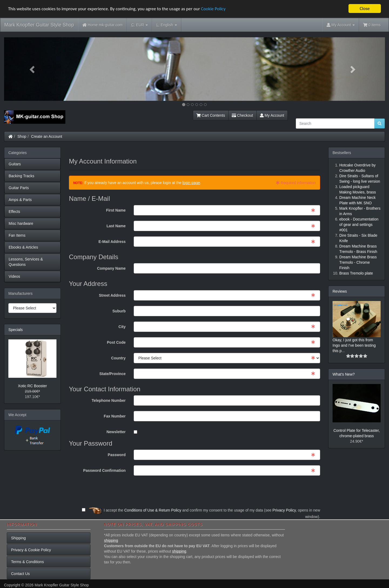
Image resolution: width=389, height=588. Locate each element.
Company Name (111, 268)
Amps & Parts (20, 200)
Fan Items (17, 235)
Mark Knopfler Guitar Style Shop (39, 25)
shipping (111, 540)
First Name (116, 210)
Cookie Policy (213, 9)
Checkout (242, 115)
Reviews (340, 291)
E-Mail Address (112, 242)
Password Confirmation (104, 470)
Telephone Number (109, 400)
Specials (16, 330)
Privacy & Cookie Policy (31, 550)
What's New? (344, 374)
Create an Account (47, 136)
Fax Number (115, 416)
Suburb (119, 311)
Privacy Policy (284, 510)
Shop (22, 136)
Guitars (15, 164)
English (167, 25)
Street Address (112, 295)
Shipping (19, 538)
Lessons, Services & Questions (26, 262)
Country (118, 358)
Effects (14, 212)
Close (365, 9)
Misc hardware (21, 223)
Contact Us (20, 574)
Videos (14, 276)
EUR (140, 25)
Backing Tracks (21, 176)
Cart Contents (211, 115)
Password (117, 455)
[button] (33, 69)
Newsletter (116, 432)
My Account (272, 115)
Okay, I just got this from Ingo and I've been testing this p (354, 345)
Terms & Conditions (27, 562)
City (122, 327)
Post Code (116, 342)
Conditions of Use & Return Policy (153, 510)
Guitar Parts (19, 188)
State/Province (113, 374)
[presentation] (279, 492)
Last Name (116, 226)
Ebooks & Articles (23, 247)
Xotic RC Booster (32, 386)
